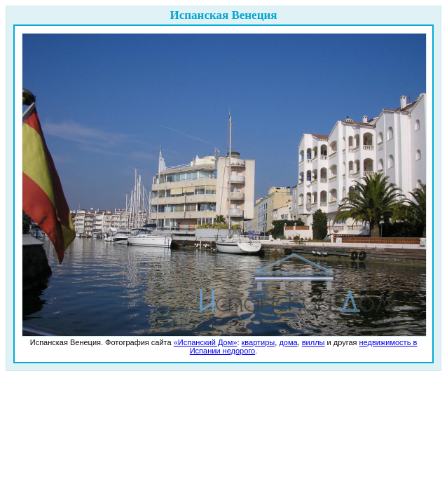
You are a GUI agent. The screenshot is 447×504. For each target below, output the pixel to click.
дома (288, 342)
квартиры (259, 342)
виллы (314, 342)
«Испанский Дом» (206, 342)
